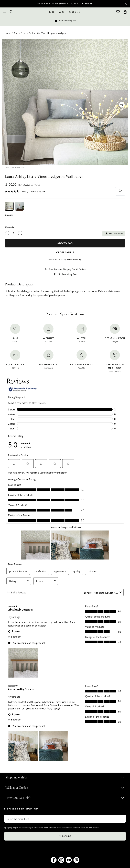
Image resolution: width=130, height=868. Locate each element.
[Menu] (5, 12)
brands (17, 33)
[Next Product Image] (122, 105)
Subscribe (65, 836)
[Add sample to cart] (65, 252)
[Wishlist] (118, 12)
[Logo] (65, 12)
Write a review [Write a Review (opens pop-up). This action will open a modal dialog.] (38, 191)
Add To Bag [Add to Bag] (65, 243)
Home (8, 33)
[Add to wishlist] (120, 191)
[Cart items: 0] (125, 12)
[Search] (11, 12)
